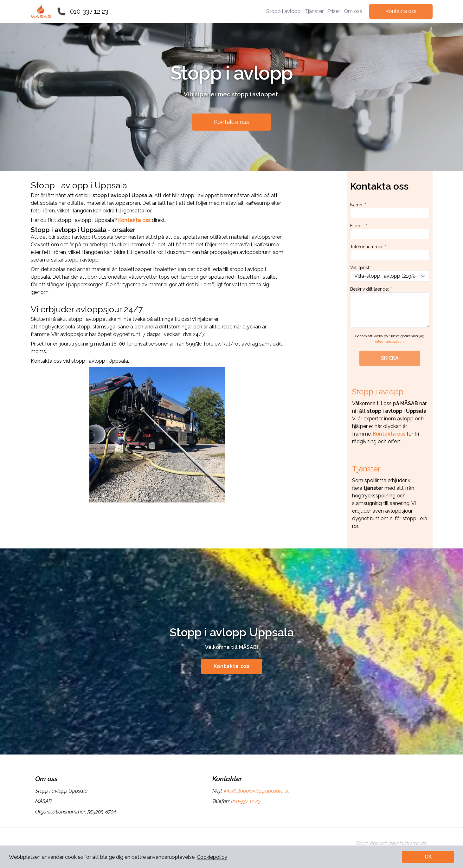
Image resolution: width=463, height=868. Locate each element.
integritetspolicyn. (390, 342)
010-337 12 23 (89, 11)
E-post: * (390, 231)
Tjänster (314, 11)
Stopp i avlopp (283, 11)
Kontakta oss (401, 11)
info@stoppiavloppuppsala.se (256, 791)
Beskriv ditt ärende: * (390, 307)
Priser (334, 11)
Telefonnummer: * (390, 252)
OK (428, 857)
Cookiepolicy (212, 857)
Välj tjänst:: (390, 273)
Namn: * (390, 210)
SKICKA (390, 358)
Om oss (353, 11)
